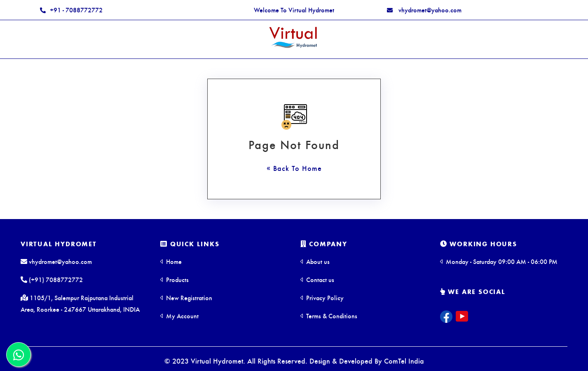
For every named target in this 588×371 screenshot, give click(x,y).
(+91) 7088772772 (52, 279)
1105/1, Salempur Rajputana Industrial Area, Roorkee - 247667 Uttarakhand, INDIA (80, 303)
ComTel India (404, 360)
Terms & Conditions (329, 316)
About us (315, 261)
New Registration (186, 297)
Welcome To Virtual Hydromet (294, 10)
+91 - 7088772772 (71, 10)
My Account (179, 316)
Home (171, 261)
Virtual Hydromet (59, 244)
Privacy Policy (322, 297)
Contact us (317, 279)
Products (175, 279)
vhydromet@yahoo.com (424, 10)
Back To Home (296, 168)
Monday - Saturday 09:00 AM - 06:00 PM (499, 261)
